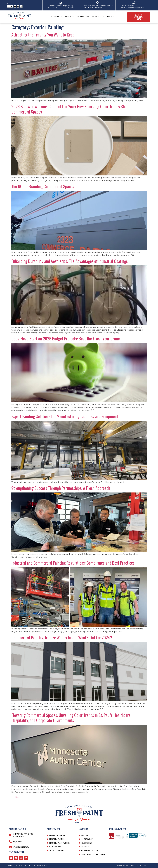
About (69, 17)
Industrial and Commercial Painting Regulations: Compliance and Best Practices (73, 563)
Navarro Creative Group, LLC (139, 865)
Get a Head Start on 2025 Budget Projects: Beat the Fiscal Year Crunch (66, 338)
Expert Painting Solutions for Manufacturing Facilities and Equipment (65, 416)
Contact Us (83, 17)
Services (56, 17)
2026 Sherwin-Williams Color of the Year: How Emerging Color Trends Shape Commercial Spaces (71, 109)
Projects (98, 17)
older (15, 797)
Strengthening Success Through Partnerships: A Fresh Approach (61, 488)
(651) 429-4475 (132, 5)
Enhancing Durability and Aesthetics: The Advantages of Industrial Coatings (70, 261)
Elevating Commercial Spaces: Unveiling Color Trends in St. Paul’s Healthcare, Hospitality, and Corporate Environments (71, 718)
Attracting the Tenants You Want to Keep (43, 35)
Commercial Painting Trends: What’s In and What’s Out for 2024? (62, 637)
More (111, 17)
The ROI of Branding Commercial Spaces (43, 186)
